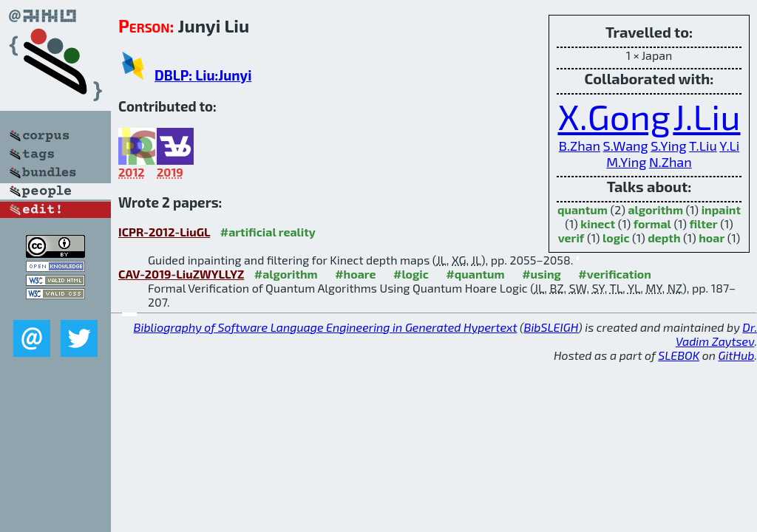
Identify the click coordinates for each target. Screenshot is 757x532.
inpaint (721, 209)
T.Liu (703, 146)
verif (571, 238)
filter (704, 224)
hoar (712, 238)
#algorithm (286, 274)
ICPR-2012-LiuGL (164, 232)
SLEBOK (679, 355)
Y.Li (729, 146)
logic (616, 238)
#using (542, 274)
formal (652, 224)
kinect (598, 224)
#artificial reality (268, 232)
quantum (583, 209)
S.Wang (626, 146)
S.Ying (668, 146)
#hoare (355, 274)
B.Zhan (580, 146)
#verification (615, 274)
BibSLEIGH (551, 327)
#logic (411, 274)
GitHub (737, 355)
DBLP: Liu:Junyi (203, 75)
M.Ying (626, 162)
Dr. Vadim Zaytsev (716, 334)
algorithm (655, 209)
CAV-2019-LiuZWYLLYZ (181, 274)
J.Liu (706, 116)
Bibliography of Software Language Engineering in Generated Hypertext (326, 327)
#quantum (475, 274)
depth (664, 238)
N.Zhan (671, 162)
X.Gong (614, 116)
